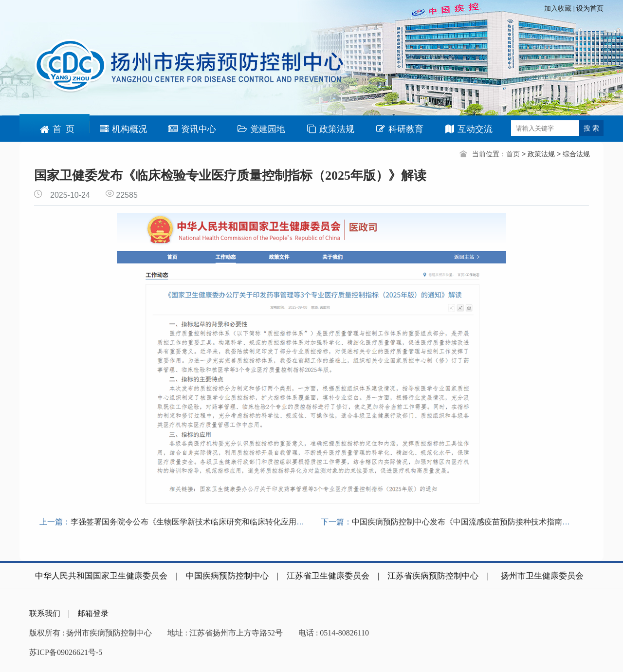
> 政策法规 (539, 154)
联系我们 (45, 613)
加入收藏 (559, 9)
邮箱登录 (93, 613)
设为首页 (590, 9)
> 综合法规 (573, 154)
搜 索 (591, 128)
